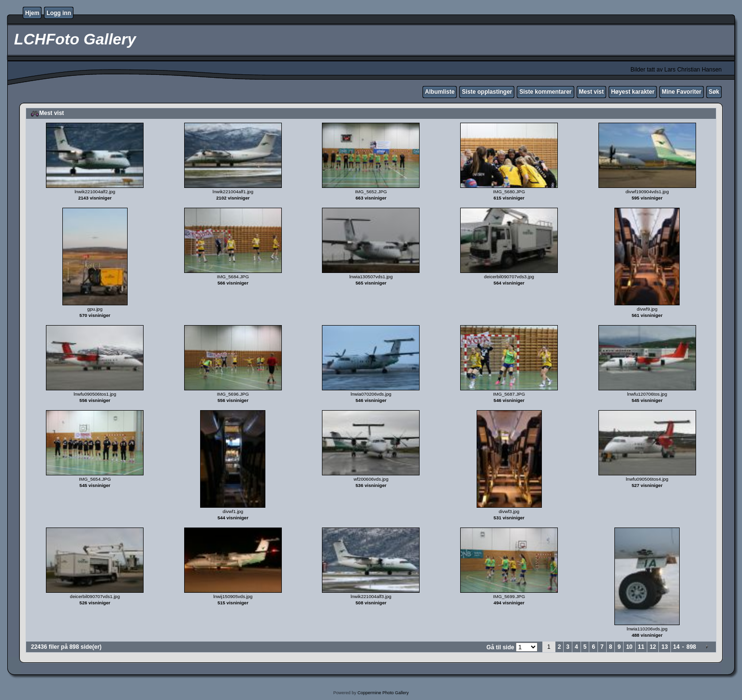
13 (664, 647)
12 (653, 647)
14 (677, 647)
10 (629, 647)
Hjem (32, 13)
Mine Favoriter (682, 92)
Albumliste (440, 92)
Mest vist (591, 92)
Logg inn (59, 13)
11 (641, 647)
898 (691, 647)
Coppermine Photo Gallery (383, 693)
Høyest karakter (633, 92)
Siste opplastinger (487, 92)
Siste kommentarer (545, 92)
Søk (714, 92)
